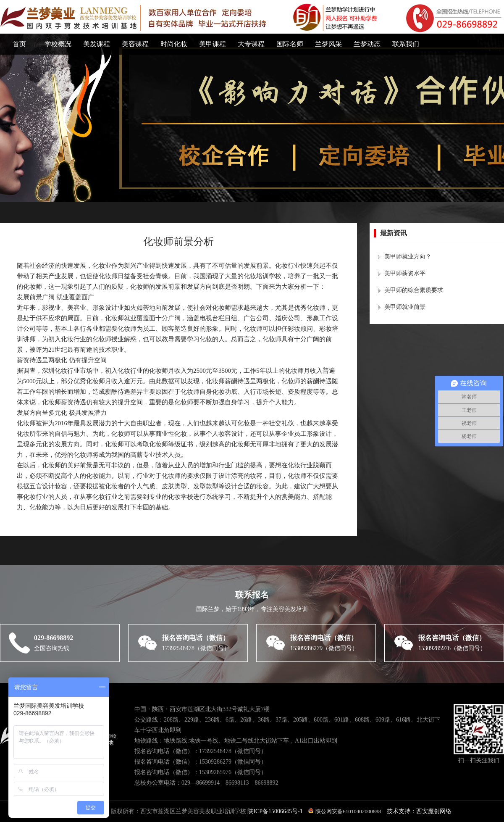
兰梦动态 (367, 44)
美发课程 (97, 44)
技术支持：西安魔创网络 (419, 811)
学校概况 (58, 44)
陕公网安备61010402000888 (345, 811)
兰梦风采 (328, 44)
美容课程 (135, 44)
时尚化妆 (174, 44)
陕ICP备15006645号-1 (276, 811)
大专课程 (251, 44)
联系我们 (406, 44)
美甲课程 (213, 44)
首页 (19, 44)
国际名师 (290, 44)
